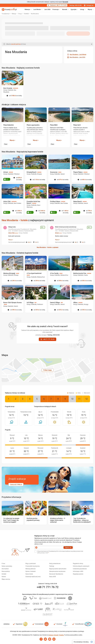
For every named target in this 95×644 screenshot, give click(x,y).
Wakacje (14, 14)
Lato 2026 (47, 9)
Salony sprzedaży (7, 566)
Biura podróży (6, 571)
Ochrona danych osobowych (81, 566)
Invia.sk (56, 635)
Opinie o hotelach (31, 571)
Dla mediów (5, 569)
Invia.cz (51, 635)
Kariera (4, 577)
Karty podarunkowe (55, 564)
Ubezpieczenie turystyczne (57, 571)
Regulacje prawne (78, 574)
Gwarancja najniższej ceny (33, 577)
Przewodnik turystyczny (33, 566)
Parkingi (52, 566)
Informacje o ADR (78, 571)
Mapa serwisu (6, 579)
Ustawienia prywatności (80, 569)
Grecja (20, 14)
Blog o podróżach (31, 564)
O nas (3, 564)
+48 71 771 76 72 (48, 587)
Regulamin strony (78, 564)
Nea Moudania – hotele (15, 220)
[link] (38, 10)
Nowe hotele (29, 574)
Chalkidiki (26, 14)
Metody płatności (31, 569)
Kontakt (4, 574)
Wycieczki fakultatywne (56, 574)
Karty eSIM (52, 577)
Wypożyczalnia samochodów (58, 569)
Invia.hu (61, 635)
